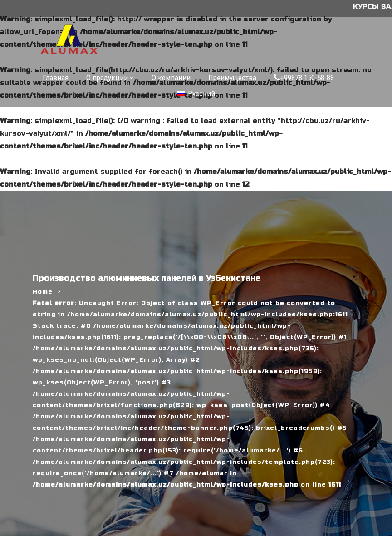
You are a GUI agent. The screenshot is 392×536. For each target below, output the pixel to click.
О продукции (107, 78)
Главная (56, 78)
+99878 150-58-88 (304, 78)
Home (43, 292)
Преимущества (232, 78)
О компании (171, 78)
